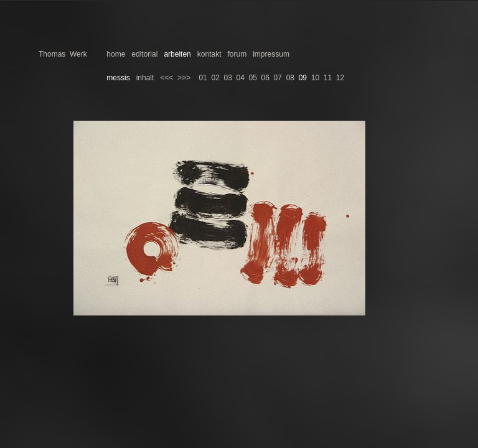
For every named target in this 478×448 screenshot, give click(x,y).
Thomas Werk (63, 54)
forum (237, 54)
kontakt (209, 54)
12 (340, 78)
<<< (166, 78)
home (116, 54)
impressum (271, 54)
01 (203, 78)
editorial (144, 54)
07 (278, 78)
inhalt (145, 78)
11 (328, 78)
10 (315, 78)
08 (290, 78)
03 (227, 78)
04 (241, 78)
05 (253, 78)
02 (215, 78)
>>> (184, 78)
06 (265, 78)
